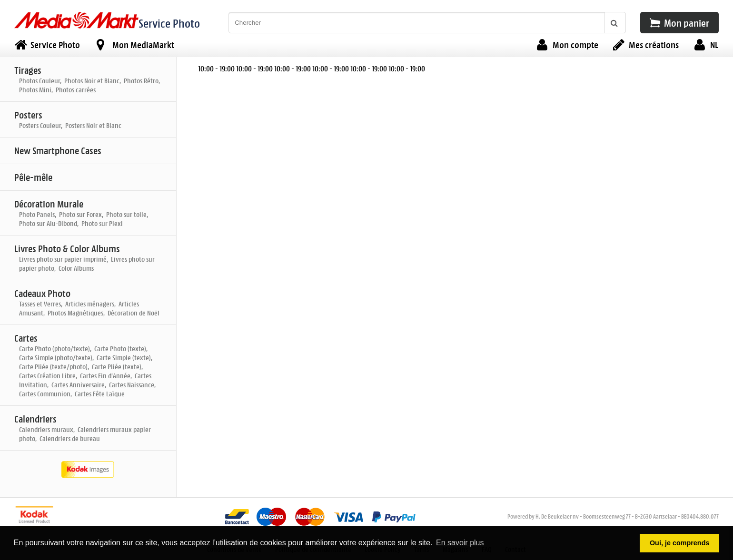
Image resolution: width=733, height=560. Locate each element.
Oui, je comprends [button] (680, 543)
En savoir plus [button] (460, 543)
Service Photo (169, 23)
